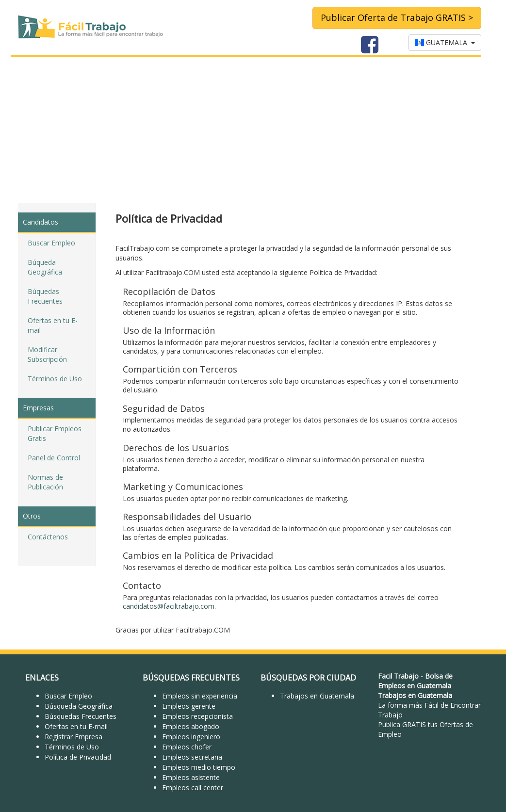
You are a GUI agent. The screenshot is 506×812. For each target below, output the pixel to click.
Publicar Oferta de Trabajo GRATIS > (397, 17)
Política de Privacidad (78, 757)
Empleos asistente (191, 777)
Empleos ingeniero (191, 737)
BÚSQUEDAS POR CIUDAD (308, 678)
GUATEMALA (445, 42)
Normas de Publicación (45, 482)
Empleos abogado (191, 726)
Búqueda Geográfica (45, 267)
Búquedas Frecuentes (45, 296)
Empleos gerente (189, 706)
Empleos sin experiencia (200, 696)
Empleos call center (193, 788)
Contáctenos (48, 537)
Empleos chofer (187, 747)
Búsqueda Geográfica (79, 706)
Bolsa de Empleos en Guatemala (415, 681)
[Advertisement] (253, 130)
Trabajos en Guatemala (317, 696)
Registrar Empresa (73, 737)
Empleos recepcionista (197, 716)
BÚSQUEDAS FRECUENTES (191, 678)
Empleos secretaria (192, 757)
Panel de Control (54, 458)
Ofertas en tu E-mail (53, 325)
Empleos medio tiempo (199, 767)
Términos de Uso (55, 379)
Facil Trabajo (398, 676)
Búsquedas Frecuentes (81, 716)
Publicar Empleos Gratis (55, 433)
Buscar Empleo (51, 243)
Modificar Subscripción (47, 354)
